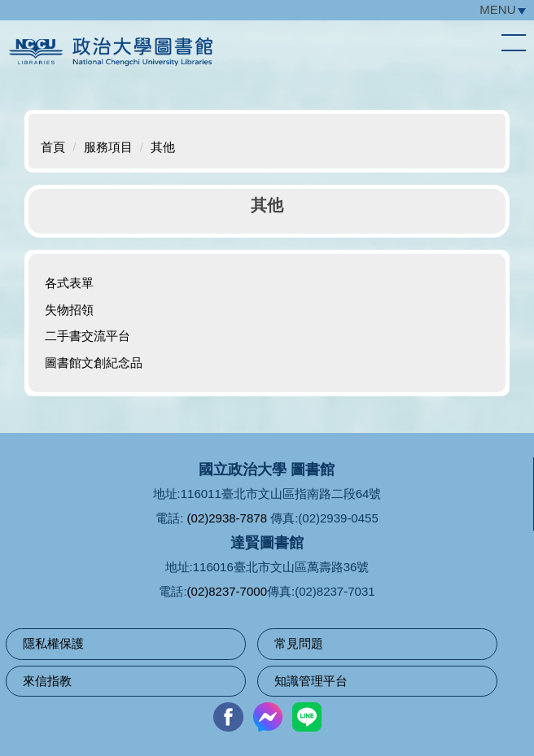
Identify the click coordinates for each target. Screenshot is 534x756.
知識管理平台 (311, 681)
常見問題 (299, 643)
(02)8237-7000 (227, 591)
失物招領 (69, 310)
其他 (163, 147)
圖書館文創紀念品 (94, 363)
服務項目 (108, 147)
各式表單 (69, 283)
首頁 (53, 147)
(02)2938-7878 (227, 518)
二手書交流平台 (88, 336)
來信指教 (47, 681)
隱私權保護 (53, 643)
